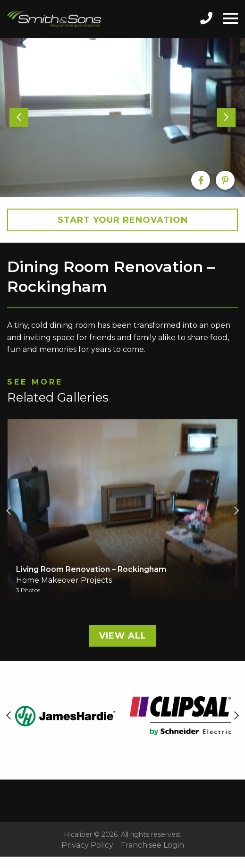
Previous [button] (8, 511)
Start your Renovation (123, 220)
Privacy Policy (87, 845)
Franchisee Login (152, 845)
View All (123, 636)
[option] (122, 118)
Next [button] (237, 511)
